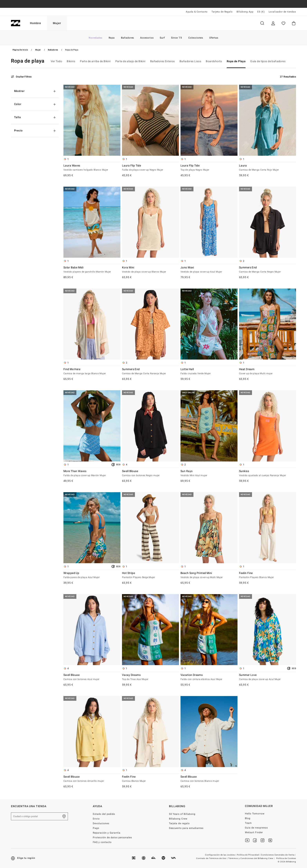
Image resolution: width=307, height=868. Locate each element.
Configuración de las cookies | (221, 855)
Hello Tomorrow (255, 814)
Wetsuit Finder (254, 832)
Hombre (36, 23)
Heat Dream (268, 371)
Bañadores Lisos (190, 61)
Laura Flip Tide (150, 168)
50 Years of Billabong (182, 814)
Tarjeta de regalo (179, 823)
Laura (268, 168)
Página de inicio (20, 50)
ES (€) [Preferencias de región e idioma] (261, 12)
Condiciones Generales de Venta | (279, 855)
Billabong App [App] (245, 12)
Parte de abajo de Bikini (130, 61)
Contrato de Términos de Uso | (212, 858)
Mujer (57, 23)
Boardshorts (214, 61)
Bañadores (53, 50)
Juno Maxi (209, 270)
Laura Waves (92, 168)
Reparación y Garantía (107, 833)
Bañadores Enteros (163, 61)
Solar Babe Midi (92, 270)
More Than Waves (92, 473)
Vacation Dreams (209, 677)
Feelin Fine (268, 575)
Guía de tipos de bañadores (268, 61)
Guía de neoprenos (256, 828)
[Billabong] (16, 23)
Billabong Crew (178, 819)
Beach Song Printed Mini (209, 575)
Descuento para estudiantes (186, 828)
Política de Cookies (286, 858)
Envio (96, 819)
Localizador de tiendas (282, 12)
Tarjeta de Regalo (222, 12)
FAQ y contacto (102, 842)
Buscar (262, 23)
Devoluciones (101, 823)
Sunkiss (268, 473)
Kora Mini (150, 270)
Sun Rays (209, 473)
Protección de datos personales (112, 837)
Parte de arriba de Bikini (95, 61)
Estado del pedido (104, 814)
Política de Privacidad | (249, 855)
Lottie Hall (209, 371)
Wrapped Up (92, 575)
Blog (248, 818)
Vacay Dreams (150, 677)
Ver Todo (56, 61)
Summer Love (268, 677)
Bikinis (71, 61)
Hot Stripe (150, 575)
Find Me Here (92, 371)
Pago (96, 828)
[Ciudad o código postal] (39, 816)
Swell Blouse (150, 473)
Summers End (268, 270)
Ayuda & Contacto (197, 12)
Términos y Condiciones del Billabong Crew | (252, 858)
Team (248, 823)
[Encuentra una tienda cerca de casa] (64, 816)
